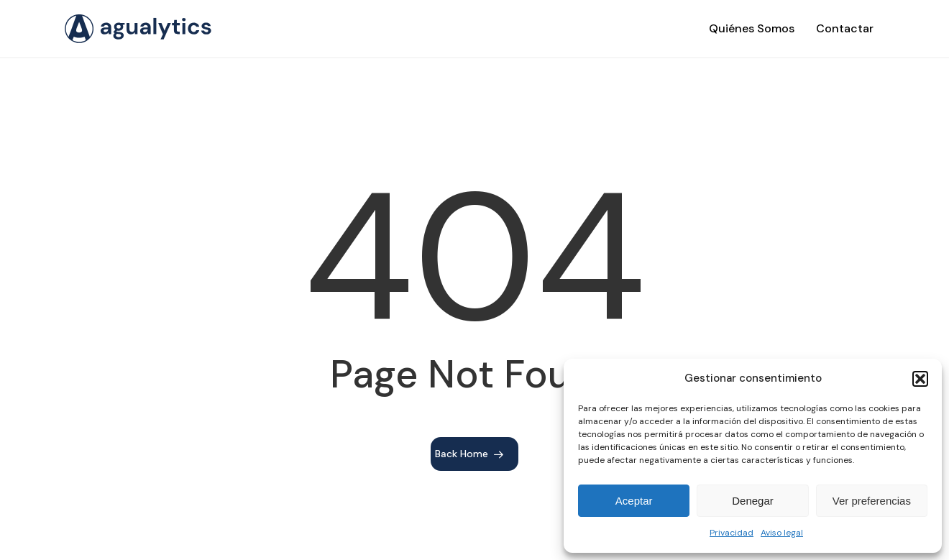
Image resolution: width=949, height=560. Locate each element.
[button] (920, 379)
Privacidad (732, 533)
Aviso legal (782, 533)
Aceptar (634, 501)
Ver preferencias (872, 501)
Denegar (753, 501)
